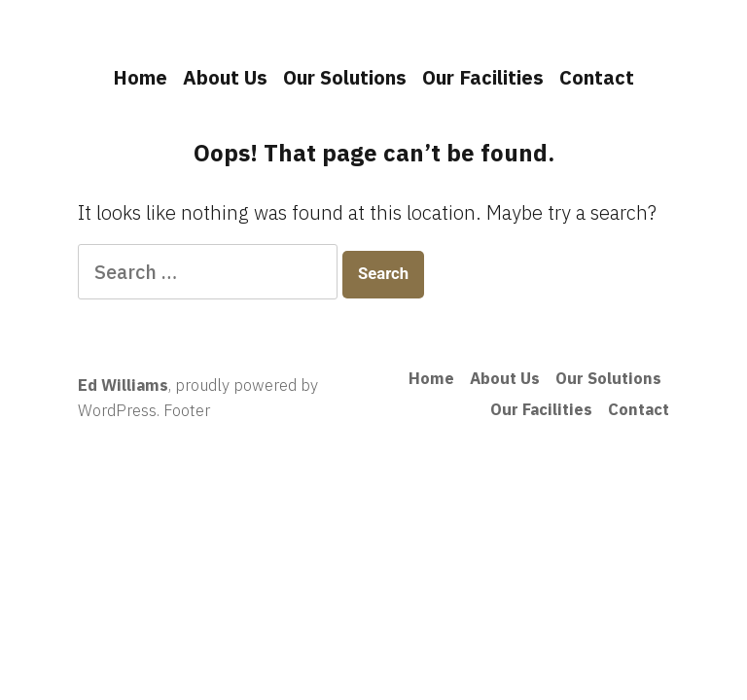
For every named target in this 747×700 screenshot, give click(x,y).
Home (140, 77)
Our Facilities (483, 77)
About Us (225, 77)
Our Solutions (345, 77)
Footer (187, 410)
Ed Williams (123, 385)
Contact (597, 77)
